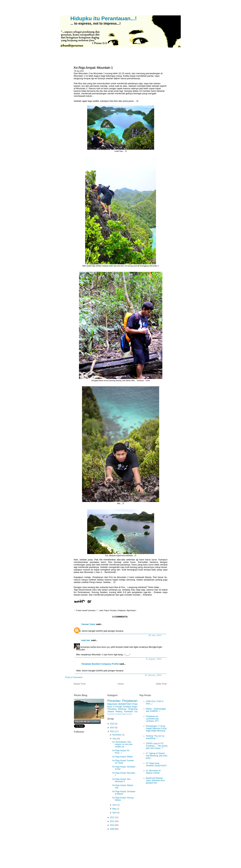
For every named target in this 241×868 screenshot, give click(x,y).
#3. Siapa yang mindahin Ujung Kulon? (156, 764)
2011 (112, 821)
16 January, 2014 (153, 675)
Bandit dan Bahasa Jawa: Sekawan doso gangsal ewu (155, 780)
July (114, 739)
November (117, 735)
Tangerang (133, 709)
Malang (119, 712)
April (114, 813)
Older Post (161, 684)
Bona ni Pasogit (115, 707)
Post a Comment (74, 677)
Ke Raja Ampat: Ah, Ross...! (121, 752)
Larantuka (111, 714)
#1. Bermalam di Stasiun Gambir (153, 772)
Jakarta (111, 712)
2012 (112, 817)
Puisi (135, 704)
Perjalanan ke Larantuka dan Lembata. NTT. (153, 719)
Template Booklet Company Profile (100, 664)
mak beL (86, 640)
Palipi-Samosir (127, 714)
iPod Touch (133, 858)
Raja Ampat (131, 610)
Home (121, 684)
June (114, 805)
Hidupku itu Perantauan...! (104, 18)
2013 (112, 731)
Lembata (118, 714)
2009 (112, 829)
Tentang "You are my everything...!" (155, 737)
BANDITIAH (125, 704)
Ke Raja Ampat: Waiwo (123, 757)
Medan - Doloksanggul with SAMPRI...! (156, 710)
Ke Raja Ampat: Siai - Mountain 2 (122, 780)
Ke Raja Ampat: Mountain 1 (93, 68)
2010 (112, 825)
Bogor (135, 707)
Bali (136, 712)
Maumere (113, 704)
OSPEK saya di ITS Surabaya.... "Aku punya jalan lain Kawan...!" (157, 746)
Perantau (113, 610)
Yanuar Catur (88, 624)
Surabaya (127, 707)
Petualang (112, 709)
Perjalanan (122, 610)
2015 (112, 724)
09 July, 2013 (155, 635)
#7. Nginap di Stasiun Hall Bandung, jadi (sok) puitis (157, 756)
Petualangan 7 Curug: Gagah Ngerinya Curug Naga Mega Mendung (156, 728)
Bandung (122, 709)
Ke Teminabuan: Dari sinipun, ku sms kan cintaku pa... (122, 744)
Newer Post (80, 684)
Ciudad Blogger (157, 858)
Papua (107, 610)
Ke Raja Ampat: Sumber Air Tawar (123, 762)
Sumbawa (128, 712)
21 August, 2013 (154, 659)
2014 (112, 728)
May (114, 809)
